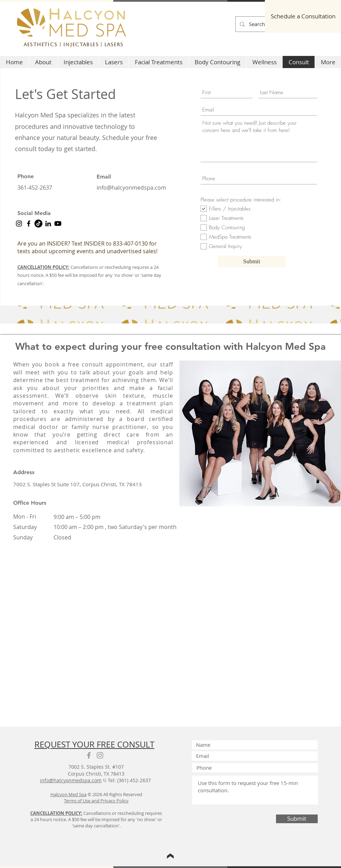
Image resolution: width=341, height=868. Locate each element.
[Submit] (252, 262)
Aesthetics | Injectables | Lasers (74, 44)
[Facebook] (29, 224)
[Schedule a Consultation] (303, 16)
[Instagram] (19, 224)
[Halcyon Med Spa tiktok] (38, 224)
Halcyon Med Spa (68, 794)
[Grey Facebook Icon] (89, 755)
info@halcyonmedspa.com (131, 188)
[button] (78, 62)
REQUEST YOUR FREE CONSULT (94, 744)
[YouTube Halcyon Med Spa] (58, 224)
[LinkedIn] (48, 224)
